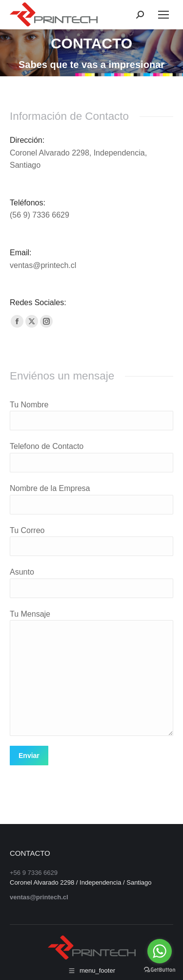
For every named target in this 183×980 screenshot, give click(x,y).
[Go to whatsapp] (160, 951)
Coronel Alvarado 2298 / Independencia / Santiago (81, 882)
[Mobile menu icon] (163, 15)
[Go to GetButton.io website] (160, 970)
